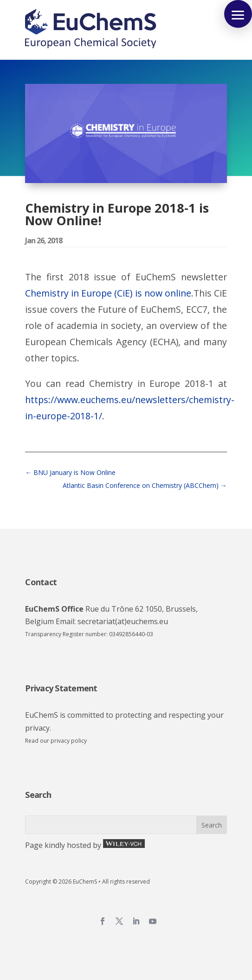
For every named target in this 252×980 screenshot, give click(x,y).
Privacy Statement (61, 688)
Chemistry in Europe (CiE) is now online (108, 293)
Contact (41, 582)
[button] (238, 14)
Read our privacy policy (56, 741)
